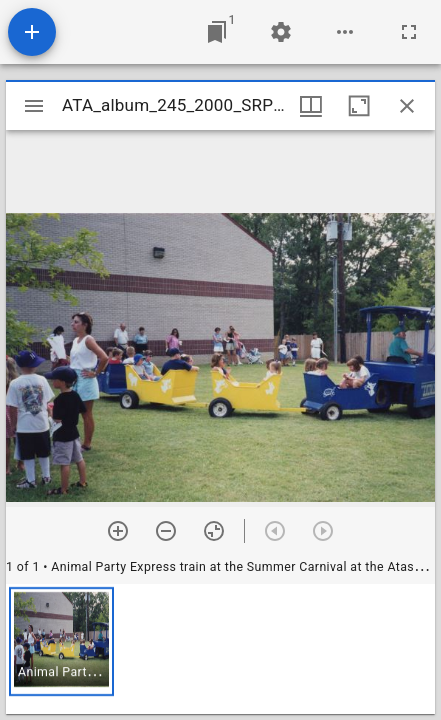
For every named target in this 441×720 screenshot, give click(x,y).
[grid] (220, 649)
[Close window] (407, 106)
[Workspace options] (345, 32)
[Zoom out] (166, 531)
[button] (61, 641)
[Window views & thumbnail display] (311, 106)
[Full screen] (409, 32)
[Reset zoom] (214, 531)
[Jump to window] (217, 32)
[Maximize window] (359, 106)
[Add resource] (32, 32)
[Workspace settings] (281, 32)
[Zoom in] (118, 531)
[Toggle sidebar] (34, 106)
